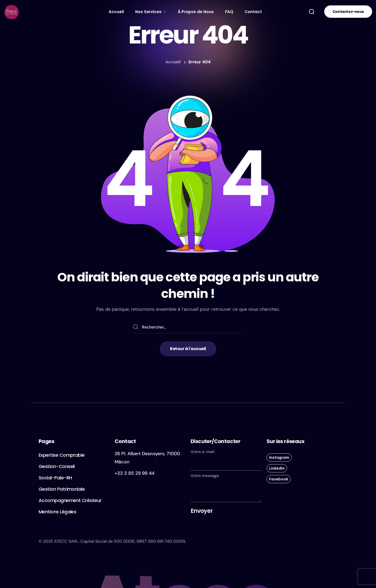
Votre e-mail (226, 460)
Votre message (226, 488)
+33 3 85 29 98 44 (135, 473)
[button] (312, 12)
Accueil (173, 62)
